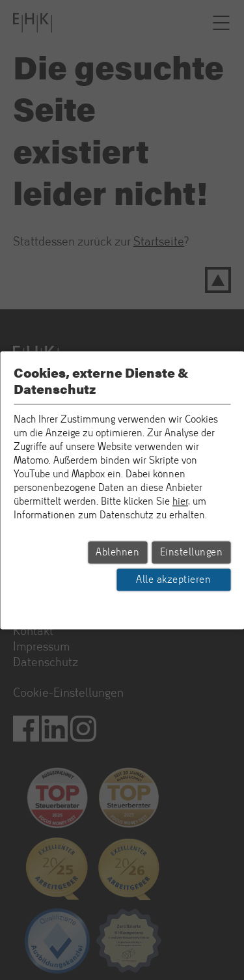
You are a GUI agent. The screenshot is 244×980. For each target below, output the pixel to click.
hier (180, 501)
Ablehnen (117, 553)
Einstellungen (192, 553)
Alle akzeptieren (173, 580)
